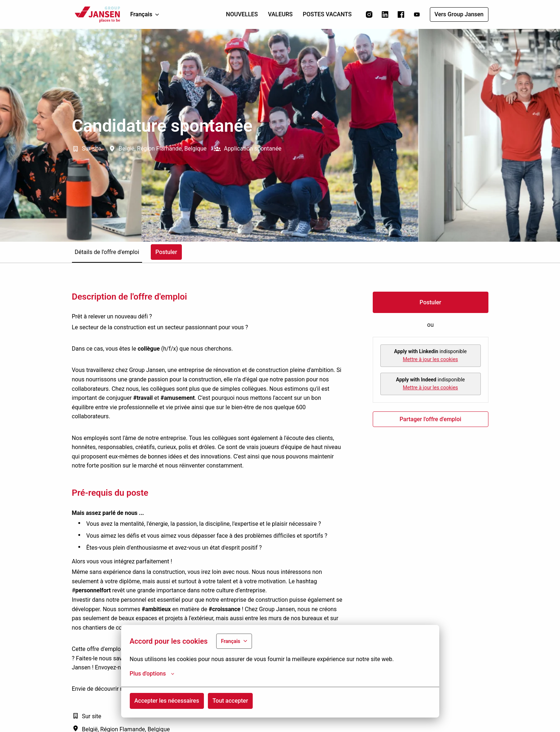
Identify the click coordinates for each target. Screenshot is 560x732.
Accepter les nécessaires (167, 701)
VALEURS (280, 14)
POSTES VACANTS (327, 14)
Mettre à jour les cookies (430, 359)
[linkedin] (385, 14)
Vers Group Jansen (459, 14)
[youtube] (417, 14)
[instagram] (369, 14)
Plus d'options (152, 674)
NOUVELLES (242, 14)
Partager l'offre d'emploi (430, 419)
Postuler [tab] (166, 252)
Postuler (431, 302)
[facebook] (401, 14)
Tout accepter (230, 701)
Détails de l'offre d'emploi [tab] (107, 252)
